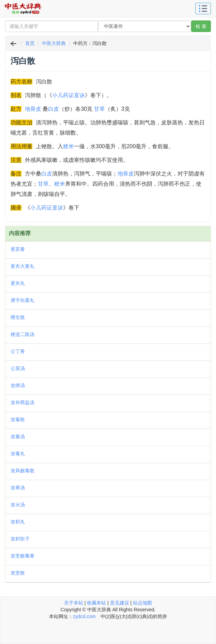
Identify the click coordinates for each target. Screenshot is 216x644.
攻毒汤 (18, 436)
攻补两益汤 (22, 402)
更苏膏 (18, 249)
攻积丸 (18, 522)
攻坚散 (18, 573)
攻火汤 (18, 505)
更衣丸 (18, 283)
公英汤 (18, 368)
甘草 (99, 109)
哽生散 (18, 317)
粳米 (68, 146)
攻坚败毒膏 (22, 556)
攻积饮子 (20, 539)
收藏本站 (96, 603)
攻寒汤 (18, 488)
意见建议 (120, 603)
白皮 (53, 109)
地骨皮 (33, 109)
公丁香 (18, 351)
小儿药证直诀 (68, 95)
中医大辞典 (54, 43)
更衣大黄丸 (22, 266)
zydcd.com (84, 616)
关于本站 (74, 603)
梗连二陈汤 (22, 334)
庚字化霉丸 (22, 300)
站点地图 (142, 603)
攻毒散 (18, 419)
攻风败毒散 (22, 471)
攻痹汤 (18, 385)
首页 (30, 43)
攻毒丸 (18, 454)
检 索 (201, 26)
